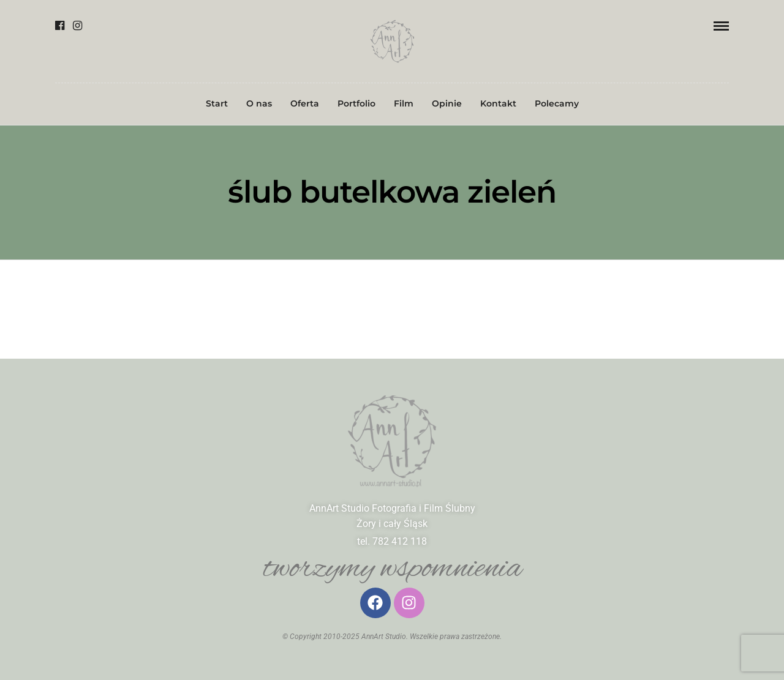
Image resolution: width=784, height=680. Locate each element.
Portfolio (356, 103)
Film (404, 103)
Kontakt (498, 103)
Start (217, 103)
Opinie (447, 103)
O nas (259, 103)
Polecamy (557, 103)
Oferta (305, 103)
